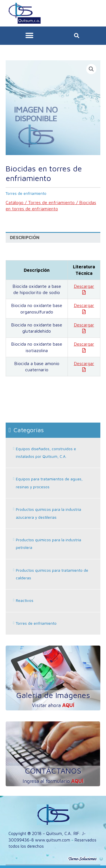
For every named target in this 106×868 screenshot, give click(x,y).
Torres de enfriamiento (51, 202)
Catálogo (15, 202)
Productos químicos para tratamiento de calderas (52, 574)
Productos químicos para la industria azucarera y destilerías (48, 513)
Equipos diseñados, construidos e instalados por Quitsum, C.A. (46, 453)
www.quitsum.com (53, 840)
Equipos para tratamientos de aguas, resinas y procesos (49, 483)
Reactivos (25, 600)
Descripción (25, 237)
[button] (29, 36)
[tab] (53, 238)
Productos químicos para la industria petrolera (48, 544)
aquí (68, 705)
